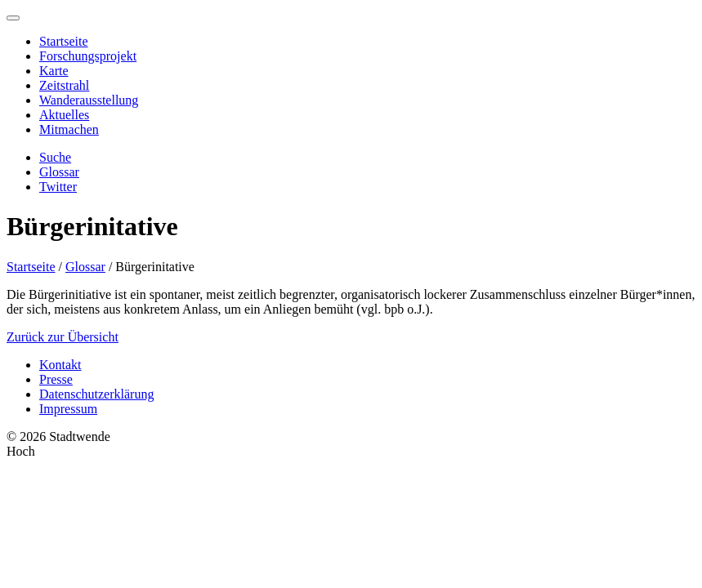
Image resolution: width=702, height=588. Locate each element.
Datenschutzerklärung (96, 394)
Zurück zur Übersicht (63, 337)
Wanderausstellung (89, 100)
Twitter (58, 187)
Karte (54, 71)
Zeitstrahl (64, 85)
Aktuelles (64, 115)
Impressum (68, 409)
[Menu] (13, 18)
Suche (55, 157)
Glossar (59, 172)
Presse (56, 379)
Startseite (64, 41)
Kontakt (60, 365)
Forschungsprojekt (88, 56)
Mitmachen (69, 129)
